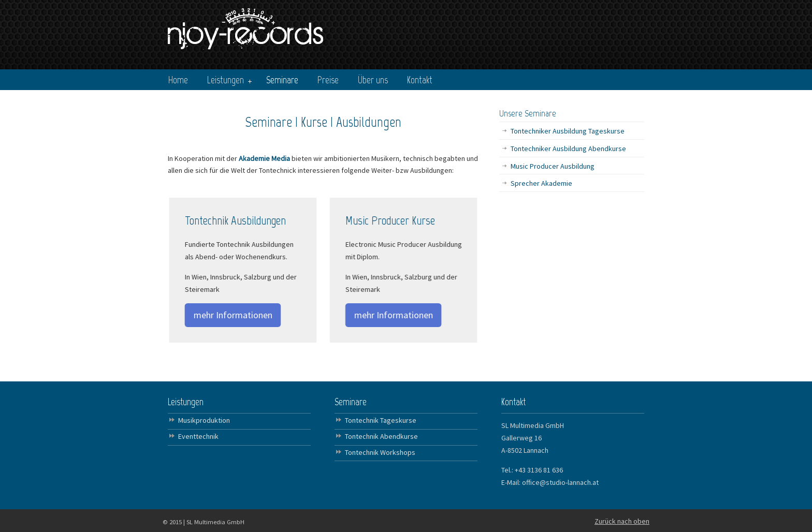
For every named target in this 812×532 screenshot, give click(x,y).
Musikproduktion (204, 420)
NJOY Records (245, 26)
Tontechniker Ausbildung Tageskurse (568, 131)
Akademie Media (265, 158)
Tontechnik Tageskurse (381, 420)
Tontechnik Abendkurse (381, 436)
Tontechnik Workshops (380, 452)
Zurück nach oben (622, 521)
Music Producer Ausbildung (553, 166)
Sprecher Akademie (541, 183)
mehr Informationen (232, 315)
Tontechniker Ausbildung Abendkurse (568, 149)
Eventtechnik (198, 436)
